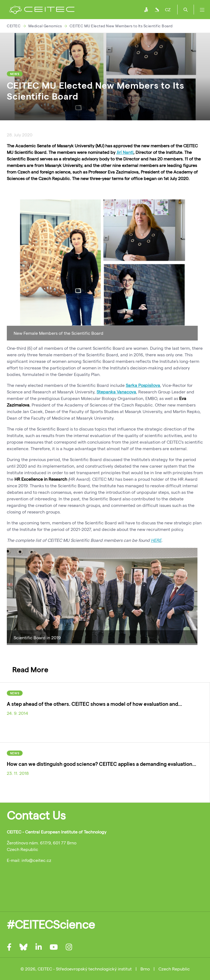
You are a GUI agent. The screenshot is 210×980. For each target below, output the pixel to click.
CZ (168, 9)
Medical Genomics (45, 26)
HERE (156, 540)
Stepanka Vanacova (116, 392)
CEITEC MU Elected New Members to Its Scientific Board (121, 26)
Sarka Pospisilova (143, 385)
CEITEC (14, 26)
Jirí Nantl (125, 152)
